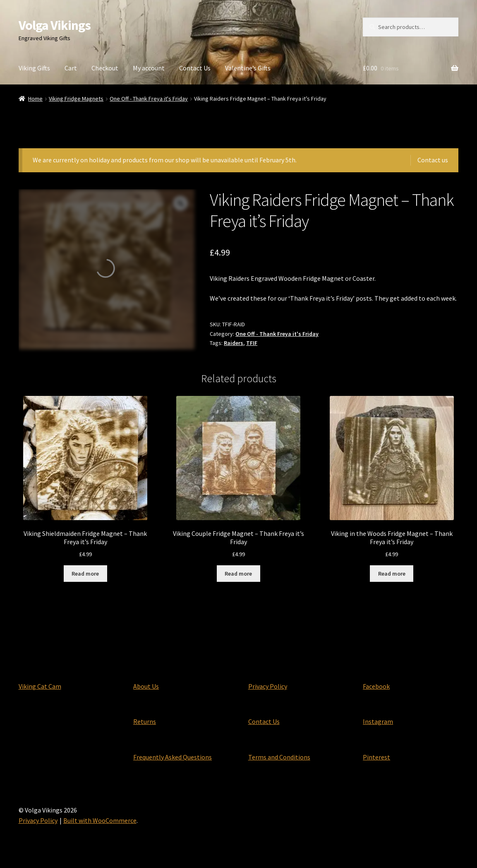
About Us (146, 686)
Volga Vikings (55, 25)
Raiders (234, 343)
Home (35, 99)
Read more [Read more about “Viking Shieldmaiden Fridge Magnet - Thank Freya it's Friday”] (85, 574)
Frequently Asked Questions (173, 757)
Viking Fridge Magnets (76, 99)
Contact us (433, 160)
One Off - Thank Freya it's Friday (149, 99)
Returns (145, 721)
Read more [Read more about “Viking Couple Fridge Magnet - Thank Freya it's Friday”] (238, 574)
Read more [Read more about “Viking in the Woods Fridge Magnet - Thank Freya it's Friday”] (392, 574)
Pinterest (376, 757)
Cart (71, 68)
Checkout (105, 68)
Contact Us (195, 68)
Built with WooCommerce (100, 820)
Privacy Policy (268, 686)
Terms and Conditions (279, 757)
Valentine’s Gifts (248, 68)
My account (149, 68)
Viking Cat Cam (40, 686)
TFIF (252, 343)
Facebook (376, 686)
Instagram (378, 721)
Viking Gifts (34, 68)
